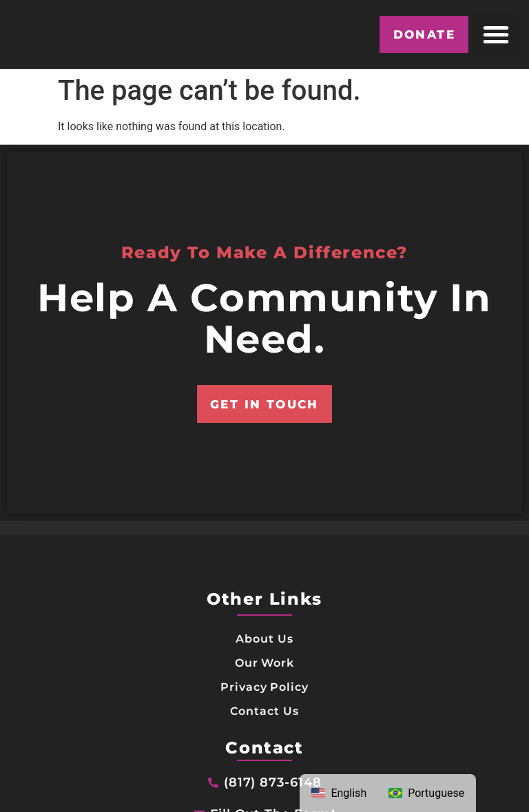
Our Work (265, 696)
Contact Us (264, 746)
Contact (264, 783)
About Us (265, 671)
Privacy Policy (264, 721)
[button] (496, 34)
